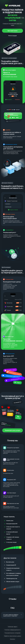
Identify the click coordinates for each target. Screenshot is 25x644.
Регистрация (12, 36)
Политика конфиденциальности (13, 630)
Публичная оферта (13, 627)
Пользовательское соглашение (12, 633)
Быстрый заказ (13, 31)
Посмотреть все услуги (13, 430)
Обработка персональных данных (13, 636)
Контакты (13, 639)
